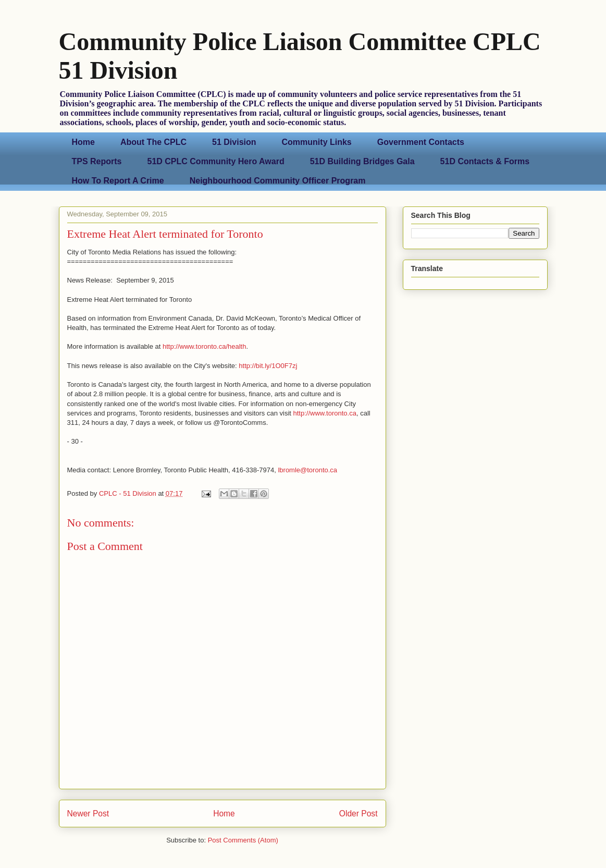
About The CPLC (153, 142)
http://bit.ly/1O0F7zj (268, 366)
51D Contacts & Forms (485, 161)
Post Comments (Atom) (243, 840)
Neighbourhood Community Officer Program (278, 181)
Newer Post (88, 814)
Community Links (317, 142)
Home (83, 142)
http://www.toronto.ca (325, 413)
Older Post (358, 814)
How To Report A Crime (118, 181)
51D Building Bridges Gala (362, 161)
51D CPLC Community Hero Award (216, 161)
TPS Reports (97, 161)
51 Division (234, 142)
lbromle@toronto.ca (307, 470)
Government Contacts (421, 142)
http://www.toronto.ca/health (204, 346)
